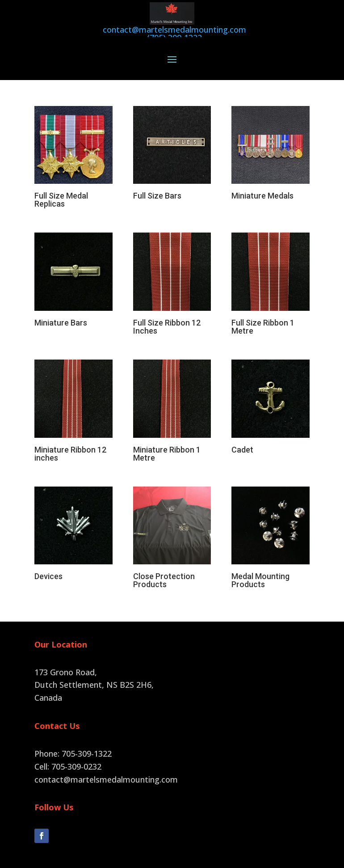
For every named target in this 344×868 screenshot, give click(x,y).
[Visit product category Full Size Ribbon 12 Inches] (172, 272)
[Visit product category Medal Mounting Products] (271, 526)
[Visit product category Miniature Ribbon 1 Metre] (172, 399)
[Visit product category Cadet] (271, 395)
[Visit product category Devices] (73, 522)
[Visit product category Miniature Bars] (73, 268)
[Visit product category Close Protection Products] (172, 526)
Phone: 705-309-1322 (73, 740)
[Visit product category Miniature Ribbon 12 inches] (73, 399)
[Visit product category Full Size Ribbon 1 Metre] (271, 272)
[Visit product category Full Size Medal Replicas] (73, 145)
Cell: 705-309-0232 (68, 753)
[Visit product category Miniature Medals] (271, 141)
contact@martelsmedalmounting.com (106, 766)
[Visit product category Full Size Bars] (172, 141)
